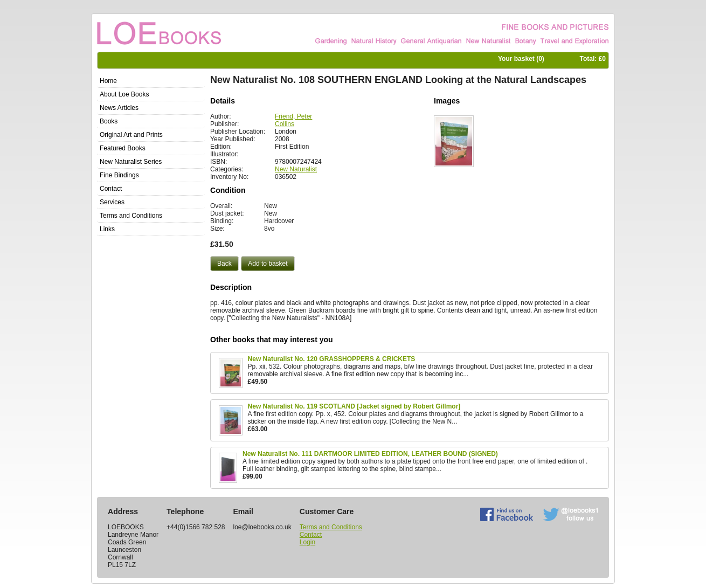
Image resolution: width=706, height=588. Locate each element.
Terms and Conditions (331, 527)
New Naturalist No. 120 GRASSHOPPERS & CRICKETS (332, 359)
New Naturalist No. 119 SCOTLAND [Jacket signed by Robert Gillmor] (354, 406)
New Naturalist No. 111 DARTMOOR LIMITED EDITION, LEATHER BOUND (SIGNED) (370, 454)
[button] (224, 264)
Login (307, 542)
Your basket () (521, 59)
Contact (311, 535)
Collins (285, 124)
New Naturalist (296, 169)
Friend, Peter (293, 116)
